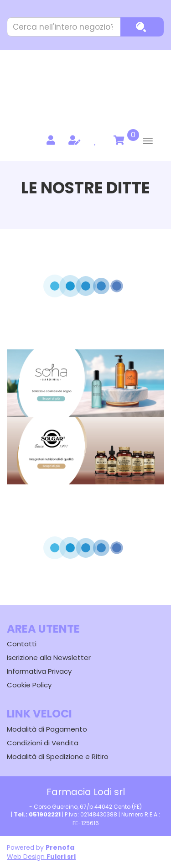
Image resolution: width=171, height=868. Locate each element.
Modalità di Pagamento (47, 729)
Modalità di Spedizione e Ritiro (58, 756)
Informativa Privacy (39, 671)
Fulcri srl (61, 857)
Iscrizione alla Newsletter (49, 657)
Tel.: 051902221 (37, 814)
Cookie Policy (29, 685)
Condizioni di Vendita (43, 743)
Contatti (22, 644)
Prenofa (60, 847)
